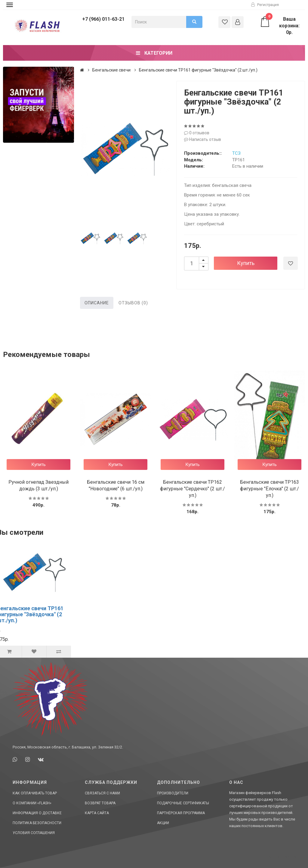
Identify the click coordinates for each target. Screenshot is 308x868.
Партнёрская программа (181, 813)
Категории (154, 53)
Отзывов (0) (133, 303)
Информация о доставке (37, 813)
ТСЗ (236, 153)
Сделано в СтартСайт (280, 857)
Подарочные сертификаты (183, 803)
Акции (163, 823)
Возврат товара (100, 803)
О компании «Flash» (32, 803)
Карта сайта (97, 813)
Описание (97, 303)
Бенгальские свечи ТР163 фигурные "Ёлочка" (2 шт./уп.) (269, 489)
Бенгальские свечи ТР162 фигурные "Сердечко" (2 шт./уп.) (192, 489)
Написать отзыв (203, 139)
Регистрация (265, 5)
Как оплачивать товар (35, 793)
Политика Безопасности (37, 823)
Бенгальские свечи (111, 70)
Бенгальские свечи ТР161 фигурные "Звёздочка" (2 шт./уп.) (198, 70)
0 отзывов (197, 133)
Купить (246, 263)
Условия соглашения (34, 833)
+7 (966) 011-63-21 (103, 19)
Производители (173, 793)
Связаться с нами (102, 793)
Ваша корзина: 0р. (279, 26)
